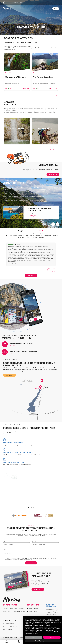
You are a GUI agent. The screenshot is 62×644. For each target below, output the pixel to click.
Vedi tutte (31, 275)
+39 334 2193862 (33, 608)
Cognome (35, 541)
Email (5, 550)
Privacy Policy (13, 638)
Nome (5, 541)
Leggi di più (13, 345)
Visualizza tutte (53, 192)
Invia (31, 563)
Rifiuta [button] (33, 637)
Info (19, 642)
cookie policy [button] (48, 625)
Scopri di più (53, 174)
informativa (26, 558)
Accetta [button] (52, 637)
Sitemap (5, 638)
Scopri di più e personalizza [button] (43, 641)
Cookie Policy (23, 638)
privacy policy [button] (44, 621)
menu (56, 9)
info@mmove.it (18, 2)
